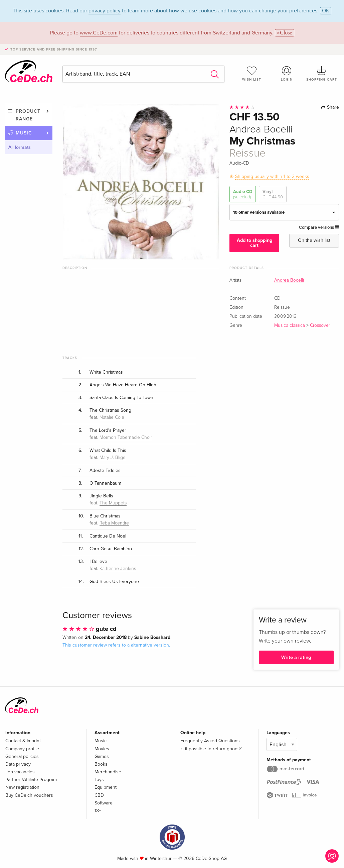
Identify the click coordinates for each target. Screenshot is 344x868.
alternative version (150, 645)
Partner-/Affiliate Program (31, 780)
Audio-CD (243, 195)
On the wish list (314, 240)
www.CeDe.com (99, 33)
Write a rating (296, 657)
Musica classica (290, 325)
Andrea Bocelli (289, 280)
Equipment (106, 787)
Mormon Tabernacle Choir (126, 438)
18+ (98, 811)
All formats (20, 147)
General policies (22, 756)
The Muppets (113, 503)
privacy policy (105, 11)
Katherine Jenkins (118, 569)
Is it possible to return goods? (211, 749)
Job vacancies (20, 772)
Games (102, 756)
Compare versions (319, 227)
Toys (99, 780)
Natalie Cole (112, 417)
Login (287, 74)
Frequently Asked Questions (210, 741)
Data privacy (18, 764)
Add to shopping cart (254, 243)
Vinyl (273, 195)
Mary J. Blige (113, 458)
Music (24, 133)
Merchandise (108, 772)
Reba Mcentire (114, 523)
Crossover (320, 325)
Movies (102, 749)
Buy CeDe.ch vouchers (29, 795)
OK (326, 11)
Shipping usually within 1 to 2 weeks (272, 176)
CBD (99, 795)
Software (104, 803)
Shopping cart (322, 74)
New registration (22, 787)
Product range (28, 115)
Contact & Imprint (23, 741)
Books (101, 764)
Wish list (252, 74)
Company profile (22, 749)
